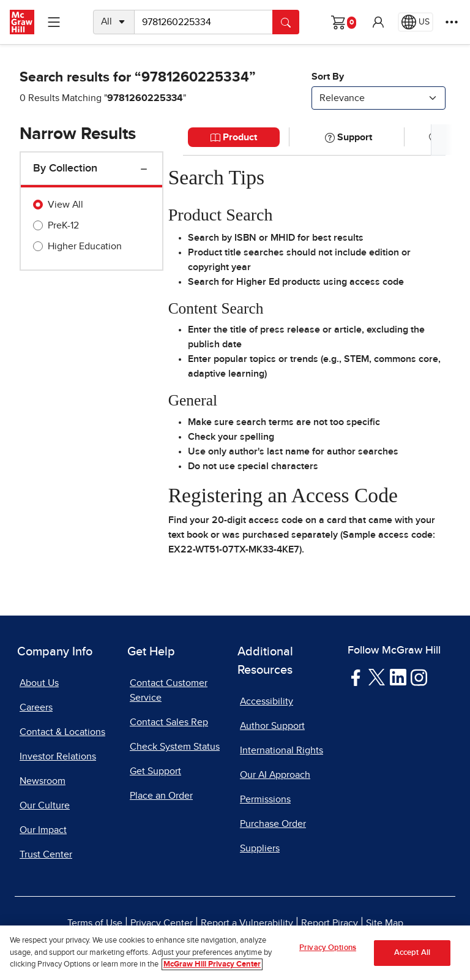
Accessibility (267, 701)
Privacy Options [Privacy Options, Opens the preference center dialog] (328, 948)
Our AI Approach (275, 775)
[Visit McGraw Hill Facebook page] (356, 677)
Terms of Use (95, 923)
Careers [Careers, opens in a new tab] (36, 707)
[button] (378, 22)
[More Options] (452, 22)
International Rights (282, 750)
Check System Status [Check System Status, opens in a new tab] (175, 747)
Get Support (155, 771)
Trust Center (46, 854)
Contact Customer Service (169, 690)
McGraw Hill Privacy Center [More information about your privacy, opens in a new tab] (212, 964)
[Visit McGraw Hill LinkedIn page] (398, 677)
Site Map (385, 923)
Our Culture (45, 805)
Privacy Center (162, 923)
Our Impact (43, 830)
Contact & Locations (62, 732)
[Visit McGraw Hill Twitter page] (377, 676)
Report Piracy (330, 923)
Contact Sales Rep (169, 722)
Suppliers (260, 848)
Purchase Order (273, 824)
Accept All (412, 953)
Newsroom (43, 781)
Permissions (265, 799)
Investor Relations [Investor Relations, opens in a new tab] (58, 756)
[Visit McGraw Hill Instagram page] (419, 677)
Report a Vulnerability (247, 923)
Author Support (272, 726)
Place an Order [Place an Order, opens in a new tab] (161, 796)
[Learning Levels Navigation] (54, 22)
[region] (235, 953)
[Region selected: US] (416, 22)
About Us (39, 683)
